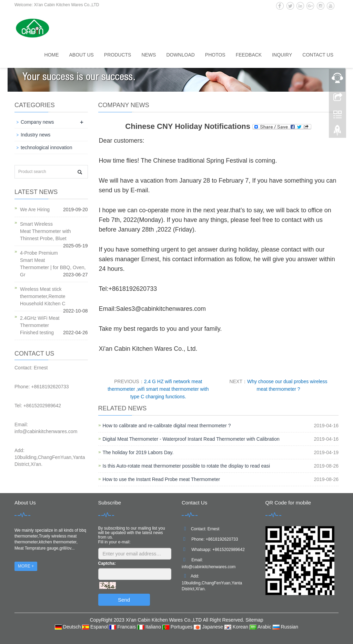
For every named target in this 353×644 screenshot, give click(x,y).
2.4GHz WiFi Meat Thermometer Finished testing (40, 325)
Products (118, 55)
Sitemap (254, 620)
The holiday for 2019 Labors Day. (138, 452)
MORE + (26, 566)
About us (82, 55)
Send (124, 600)
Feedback (249, 55)
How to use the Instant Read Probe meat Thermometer (162, 479)
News (149, 55)
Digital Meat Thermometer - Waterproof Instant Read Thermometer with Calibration (191, 439)
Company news (37, 122)
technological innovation (46, 147)
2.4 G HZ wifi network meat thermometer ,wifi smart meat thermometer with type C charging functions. (158, 389)
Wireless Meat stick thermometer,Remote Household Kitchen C (43, 296)
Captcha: (107, 563)
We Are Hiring (35, 209)
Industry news (36, 135)
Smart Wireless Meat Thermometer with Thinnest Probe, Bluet (46, 231)
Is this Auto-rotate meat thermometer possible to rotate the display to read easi (186, 466)
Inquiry (282, 55)
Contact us (318, 55)
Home (52, 55)
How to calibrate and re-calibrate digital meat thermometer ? (167, 426)
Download (180, 55)
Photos (215, 55)
